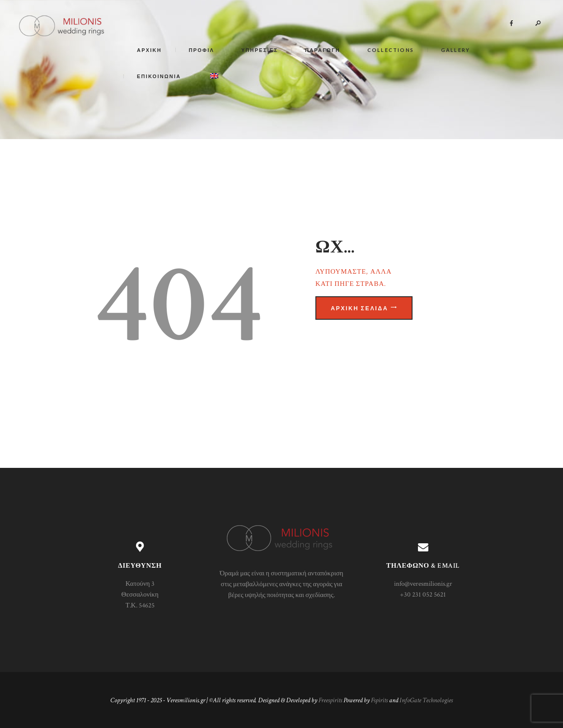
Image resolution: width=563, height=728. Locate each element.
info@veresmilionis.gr (423, 584)
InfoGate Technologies (426, 700)
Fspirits (379, 700)
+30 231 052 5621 (423, 595)
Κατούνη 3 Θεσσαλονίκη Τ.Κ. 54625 (140, 595)
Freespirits (330, 700)
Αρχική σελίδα (359, 308)
